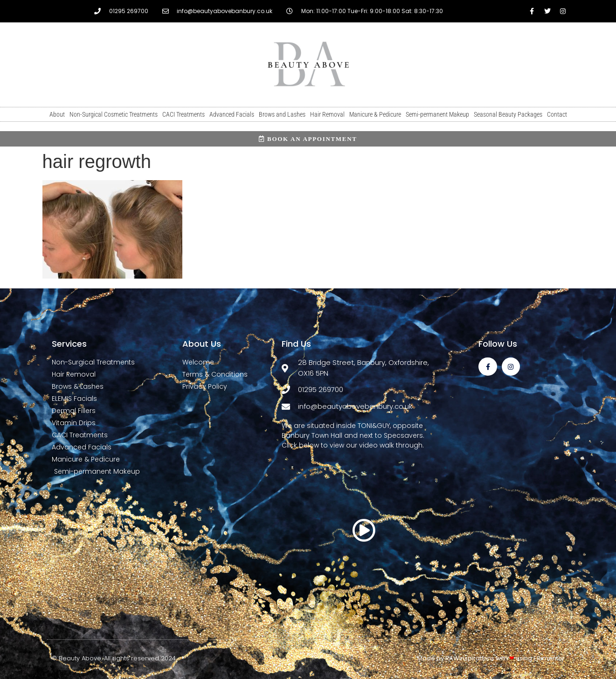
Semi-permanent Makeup (437, 114)
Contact (557, 114)
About (57, 114)
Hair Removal (327, 114)
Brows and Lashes (282, 114)
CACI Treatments (183, 114)
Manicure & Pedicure (375, 114)
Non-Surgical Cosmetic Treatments (114, 114)
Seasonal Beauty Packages (508, 114)
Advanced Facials (232, 114)
